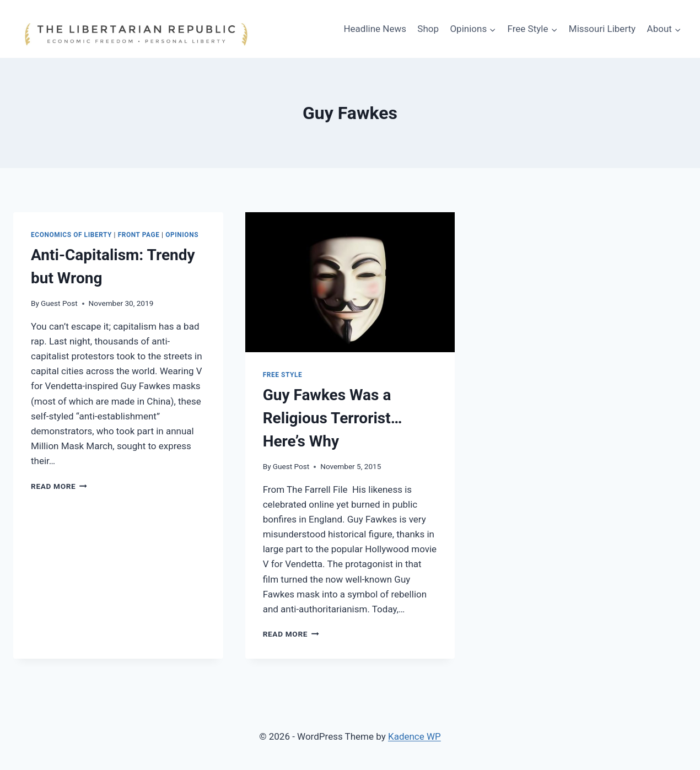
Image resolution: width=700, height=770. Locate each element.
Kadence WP (414, 736)
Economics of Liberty (71, 235)
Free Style (283, 375)
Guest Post (59, 303)
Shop (428, 29)
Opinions (182, 235)
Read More (59, 486)
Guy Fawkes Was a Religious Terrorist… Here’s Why (333, 418)
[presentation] (350, 282)
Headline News (375, 29)
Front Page (139, 235)
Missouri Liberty (602, 29)
